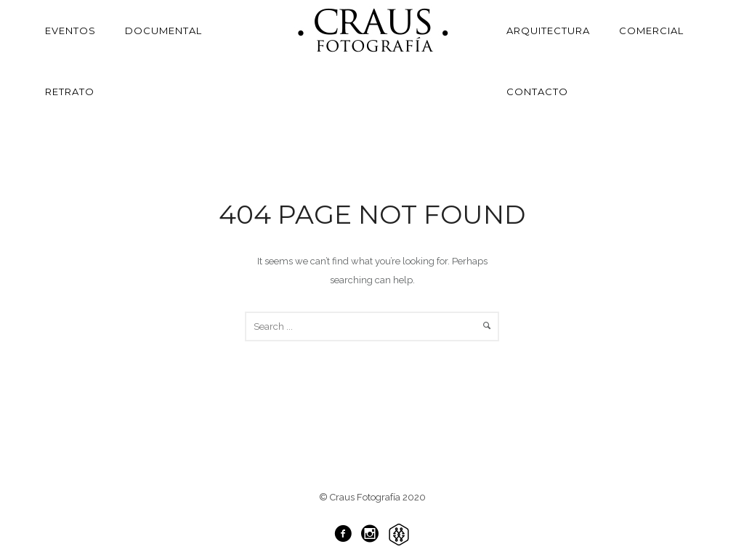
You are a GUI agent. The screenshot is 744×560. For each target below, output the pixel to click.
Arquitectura (548, 31)
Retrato (70, 92)
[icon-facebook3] (347, 534)
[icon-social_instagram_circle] (373, 534)
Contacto (537, 92)
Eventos (70, 31)
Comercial (651, 31)
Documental (163, 31)
